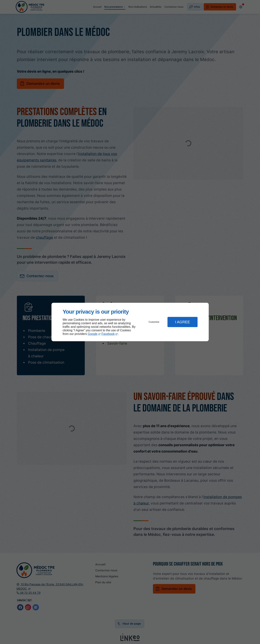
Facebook (108, 334)
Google (93, 334)
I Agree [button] (183, 322)
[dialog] (130, 322)
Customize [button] (154, 322)
